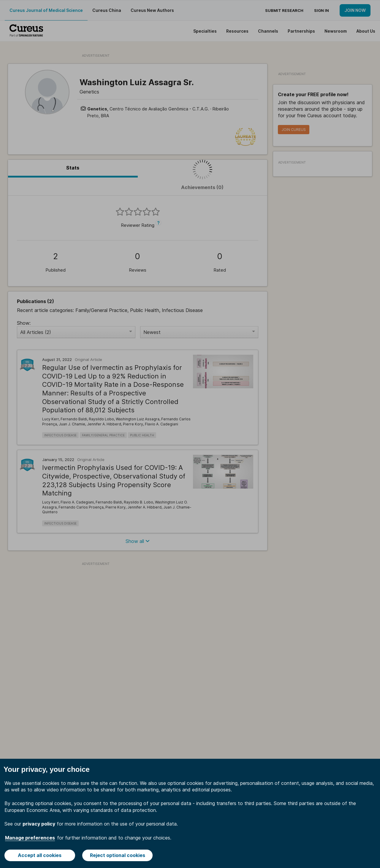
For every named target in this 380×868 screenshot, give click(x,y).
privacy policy (39, 824)
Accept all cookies (40, 855)
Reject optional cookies (118, 855)
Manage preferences (30, 838)
